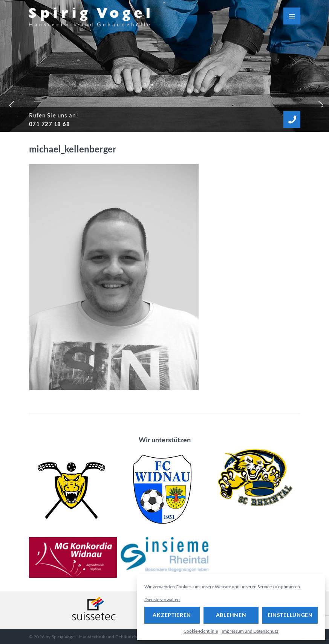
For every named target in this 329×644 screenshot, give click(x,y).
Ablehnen (231, 615)
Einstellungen (290, 615)
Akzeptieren (172, 615)
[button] (10, 104)
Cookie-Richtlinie (201, 631)
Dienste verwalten (162, 599)
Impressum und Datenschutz (250, 631)
